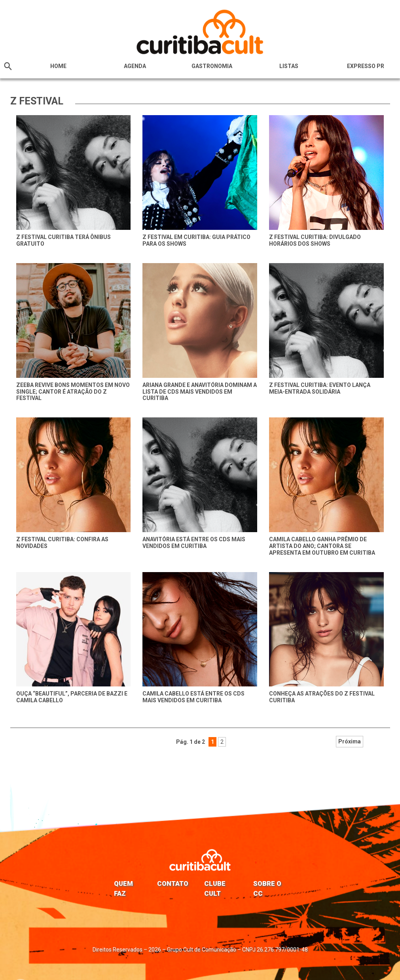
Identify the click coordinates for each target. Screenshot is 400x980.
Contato (173, 883)
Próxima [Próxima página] (263, 741)
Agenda (135, 66)
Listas (289, 66)
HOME (58, 66)
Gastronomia (212, 66)
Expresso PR (366, 66)
